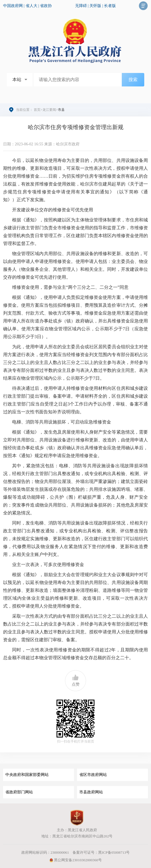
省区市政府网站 (93, 775)
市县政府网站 (91, 792)
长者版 (110, 6)
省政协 (46, 6)
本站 (17, 80)
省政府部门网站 (19, 792)
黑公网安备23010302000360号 (75, 860)
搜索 (133, 80)
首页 (37, 110)
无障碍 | (82, 6)
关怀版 (95, 6)
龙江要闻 (49, 110)
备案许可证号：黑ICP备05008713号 (101, 852)
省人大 (31, 6)
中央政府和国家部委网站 (27, 775)
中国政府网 (13, 6)
